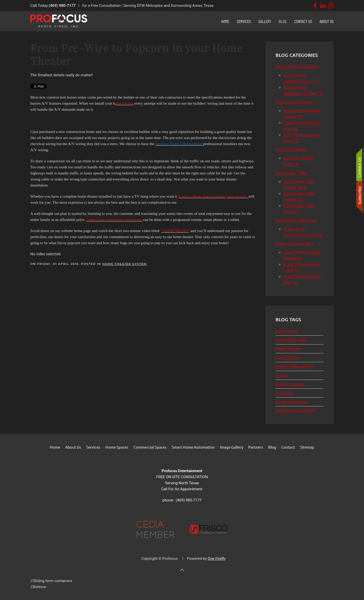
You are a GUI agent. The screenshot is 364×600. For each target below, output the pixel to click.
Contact (288, 447)
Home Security (288, 349)
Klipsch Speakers (290, 384)
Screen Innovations (292, 402)
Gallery (265, 21)
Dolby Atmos (286, 331)
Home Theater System (125, 264)
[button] (182, 570)
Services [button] (244, 21)
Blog (283, 21)
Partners (256, 447)
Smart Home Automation (193, 447)
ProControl (285, 393)
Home (225, 21)
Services (93, 447)
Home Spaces (117, 447)
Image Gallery (232, 447)
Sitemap (307, 447)
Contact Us (303, 21)
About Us (327, 21)
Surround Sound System (296, 411)
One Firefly (217, 559)
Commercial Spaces (150, 447)
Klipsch (282, 375)
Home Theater (288, 358)
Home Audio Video (291, 340)
